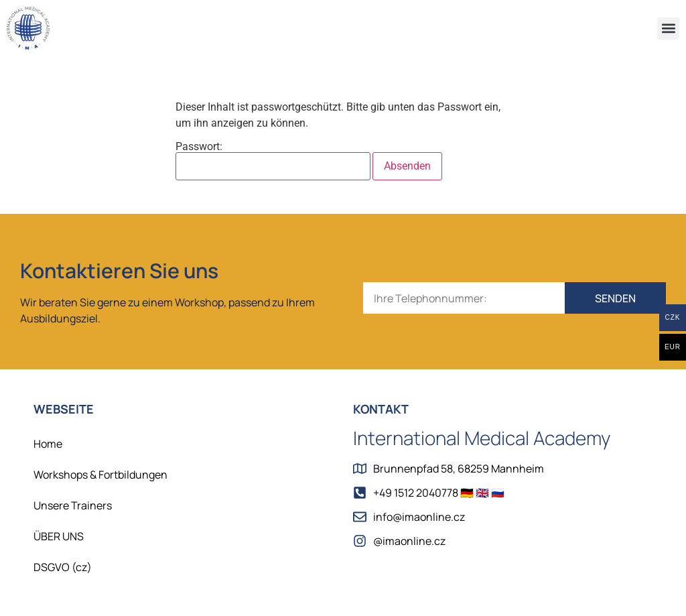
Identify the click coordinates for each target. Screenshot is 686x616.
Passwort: (273, 161)
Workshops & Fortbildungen (100, 475)
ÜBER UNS (59, 536)
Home (48, 444)
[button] (668, 28)
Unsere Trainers (73, 505)
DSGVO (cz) (63, 567)
